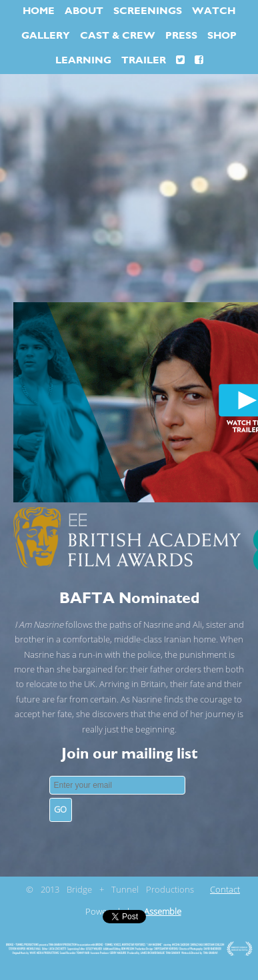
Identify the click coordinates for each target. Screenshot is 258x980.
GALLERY (46, 36)
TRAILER (144, 60)
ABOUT (84, 11)
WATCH (214, 11)
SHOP (222, 36)
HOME (39, 11)
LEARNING (83, 60)
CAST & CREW (118, 36)
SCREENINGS (148, 11)
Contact (225, 890)
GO (60, 810)
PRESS (181, 36)
